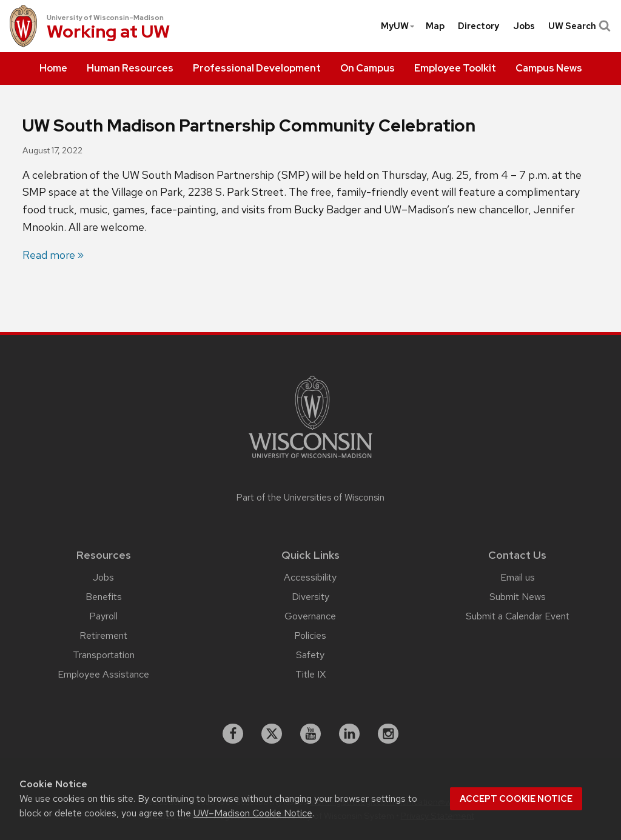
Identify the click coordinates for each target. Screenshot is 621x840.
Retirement (103, 635)
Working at (108, 33)
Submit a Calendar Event (518, 616)
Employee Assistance (103, 674)
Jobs (524, 26)
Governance (310, 616)
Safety (310, 655)
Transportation (104, 655)
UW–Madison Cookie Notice (253, 813)
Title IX (310, 674)
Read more (49, 255)
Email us (518, 577)
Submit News (518, 597)
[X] (272, 734)
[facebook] (233, 734)
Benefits (104, 597)
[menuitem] (53, 68)
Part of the (310, 498)
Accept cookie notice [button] (516, 799)
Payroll (103, 616)
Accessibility (310, 577)
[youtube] (310, 734)
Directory (478, 26)
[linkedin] (349, 734)
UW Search (578, 26)
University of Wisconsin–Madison (105, 18)
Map (435, 26)
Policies (310, 635)
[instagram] (388, 734)
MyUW (398, 26)
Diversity (310, 597)
